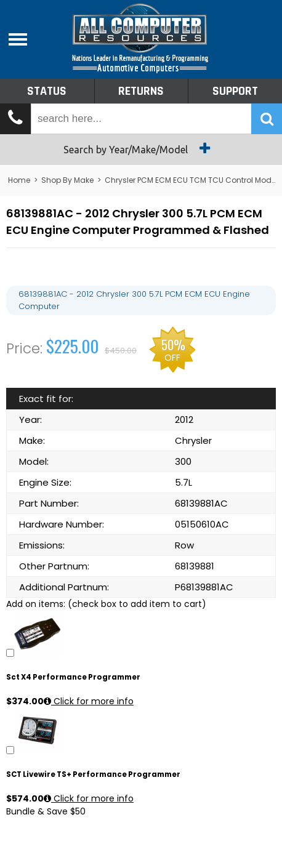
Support (235, 91)
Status (47, 91)
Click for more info (89, 701)
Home (19, 180)
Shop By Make (67, 180)
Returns (141, 91)
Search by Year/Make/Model (141, 148)
